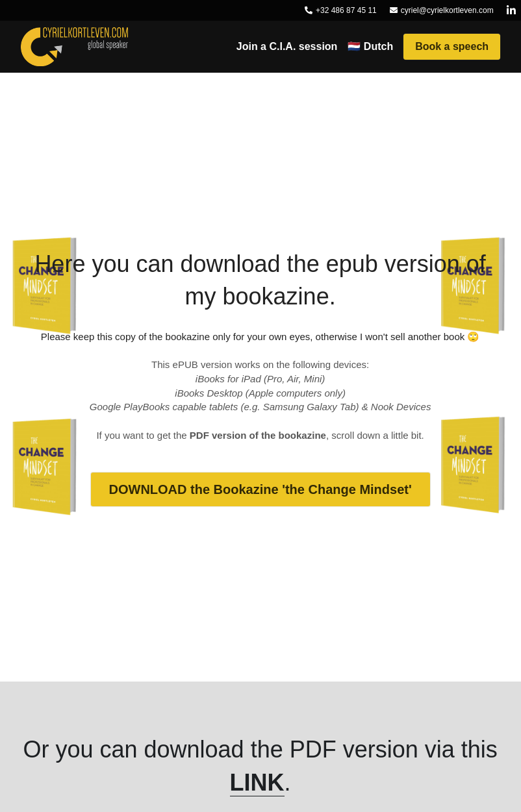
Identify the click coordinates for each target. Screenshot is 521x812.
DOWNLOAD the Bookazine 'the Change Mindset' (260, 489)
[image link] (74, 46)
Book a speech (452, 46)
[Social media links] (511, 10)
